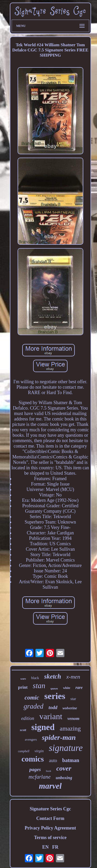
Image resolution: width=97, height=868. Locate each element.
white (67, 688)
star (73, 699)
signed (43, 727)
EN (45, 847)
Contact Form (50, 818)
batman (71, 760)
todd (53, 707)
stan (39, 686)
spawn (54, 688)
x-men (73, 677)
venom (73, 719)
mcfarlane (39, 777)
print (23, 687)
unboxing (64, 778)
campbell (24, 751)
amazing (70, 728)
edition (28, 718)
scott (23, 730)
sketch (53, 676)
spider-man (59, 737)
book (49, 771)
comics (33, 759)
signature (66, 748)
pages (35, 769)
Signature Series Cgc (50, 809)
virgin (39, 751)
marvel (50, 786)
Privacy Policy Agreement (50, 828)
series (55, 696)
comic (32, 698)
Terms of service (50, 838)
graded (33, 706)
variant (51, 716)
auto (53, 761)
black (35, 678)
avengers (31, 739)
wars (23, 679)
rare (79, 688)
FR (55, 847)
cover (64, 768)
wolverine (70, 708)
